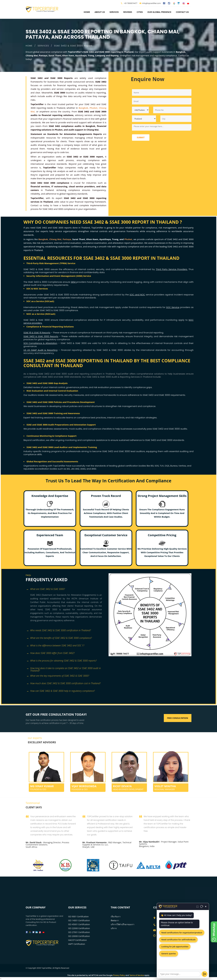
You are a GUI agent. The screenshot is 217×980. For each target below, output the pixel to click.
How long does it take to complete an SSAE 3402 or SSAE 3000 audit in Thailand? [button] (64, 669)
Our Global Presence (159, 12)
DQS (167, 466)
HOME (29, 46)
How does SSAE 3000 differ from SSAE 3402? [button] (51, 653)
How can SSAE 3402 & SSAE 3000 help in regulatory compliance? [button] (61, 691)
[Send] (205, 974)
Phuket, (129, 239)
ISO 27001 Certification (79, 932)
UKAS (83, 469)
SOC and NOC (137, 295)
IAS (68, 469)
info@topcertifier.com (150, 3)
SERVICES (43, 46)
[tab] (66, 589)
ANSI (94, 469)
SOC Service (173, 307)
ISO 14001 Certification (79, 920)
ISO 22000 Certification (79, 928)
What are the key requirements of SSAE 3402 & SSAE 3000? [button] (58, 676)
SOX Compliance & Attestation (40, 343)
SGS (157, 466)
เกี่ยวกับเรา (116, 916)
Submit (141, 137)
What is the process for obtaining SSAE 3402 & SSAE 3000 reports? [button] (62, 661)
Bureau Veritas (178, 466)
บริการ (114, 928)
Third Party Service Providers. (172, 269)
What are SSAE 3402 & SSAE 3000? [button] (46, 589)
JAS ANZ (75, 469)
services (114, 12)
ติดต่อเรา (115, 920)
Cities (140, 12)
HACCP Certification (77, 940)
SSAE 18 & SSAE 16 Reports (37, 333)
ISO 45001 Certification (79, 924)
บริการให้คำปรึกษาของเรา (123, 924)
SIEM (73, 282)
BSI (152, 466)
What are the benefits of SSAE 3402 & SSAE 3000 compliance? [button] (59, 638)
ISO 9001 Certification (78, 916)
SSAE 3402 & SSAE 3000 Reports (41, 336)
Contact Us (182, 12)
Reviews (128, 12)
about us (100, 12)
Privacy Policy (119, 975)
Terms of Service (137, 975)
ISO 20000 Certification (79, 936)
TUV (162, 466)
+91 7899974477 (130, 3)
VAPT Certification (77, 944)
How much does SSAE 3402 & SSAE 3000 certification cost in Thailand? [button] (64, 684)
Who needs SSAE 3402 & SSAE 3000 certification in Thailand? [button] (59, 631)
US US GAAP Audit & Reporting (41, 350)
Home (87, 12)
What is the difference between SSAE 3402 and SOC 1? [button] (55, 646)
